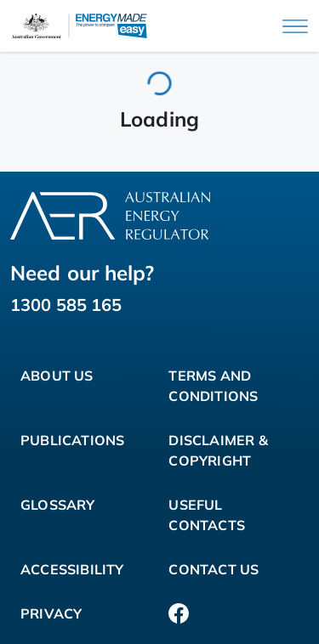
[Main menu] (295, 26)
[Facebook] (179, 613)
